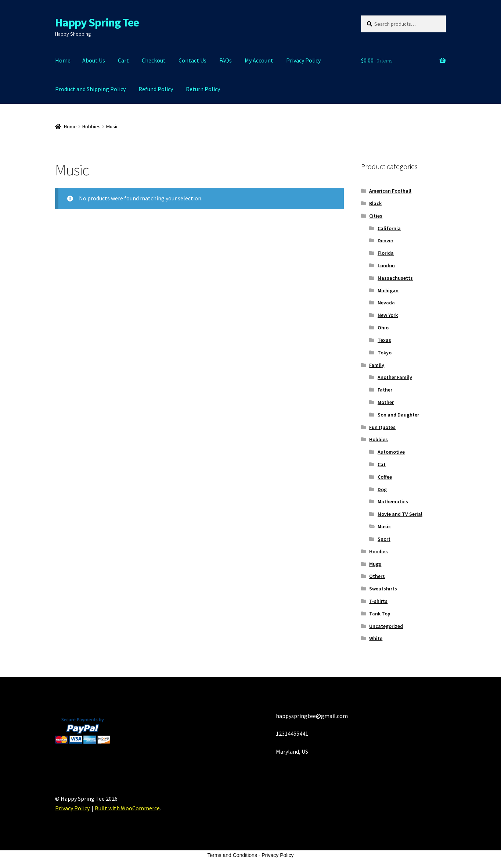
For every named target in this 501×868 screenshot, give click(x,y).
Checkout (154, 60)
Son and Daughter (398, 415)
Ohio (383, 328)
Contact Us (192, 60)
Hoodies (379, 551)
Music (384, 526)
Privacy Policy (303, 60)
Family (377, 365)
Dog (382, 489)
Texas (384, 340)
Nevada (386, 303)
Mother (386, 402)
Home (63, 60)
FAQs (226, 60)
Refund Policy (156, 89)
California (389, 228)
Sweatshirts (383, 589)
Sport (384, 539)
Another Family (395, 377)
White (376, 638)
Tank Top (380, 614)
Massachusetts (395, 278)
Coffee (385, 477)
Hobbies (91, 126)
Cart (123, 60)
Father (385, 390)
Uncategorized (386, 626)
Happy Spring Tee (97, 22)
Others (377, 576)
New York (388, 315)
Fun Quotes (382, 427)
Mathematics (393, 501)
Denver (385, 240)
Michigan (388, 290)
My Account (259, 60)
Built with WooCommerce (127, 808)
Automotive (391, 452)
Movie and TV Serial (400, 514)
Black (375, 203)
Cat (382, 464)
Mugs (375, 564)
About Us (94, 60)
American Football (390, 191)
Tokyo (385, 353)
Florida (386, 253)
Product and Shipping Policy (90, 89)
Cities (376, 216)
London (386, 265)
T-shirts (378, 601)
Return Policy (203, 89)
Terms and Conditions (232, 855)
